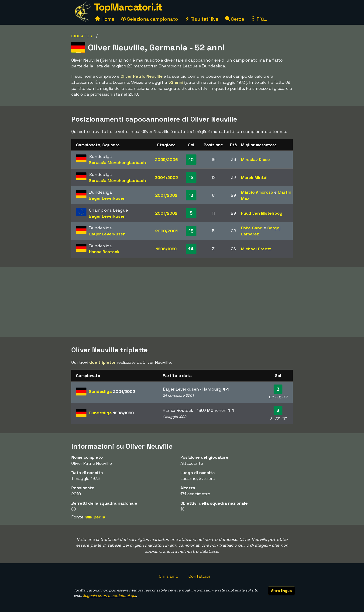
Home (105, 19)
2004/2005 (166, 177)
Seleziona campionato (150, 19)
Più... (259, 19)
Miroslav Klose (256, 159)
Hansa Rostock (104, 252)
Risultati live (202, 19)
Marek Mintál (254, 177)
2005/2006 (166, 159)
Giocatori (82, 36)
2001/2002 (166, 195)
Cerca (235, 19)
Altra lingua (282, 591)
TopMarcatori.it (128, 7)
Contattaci (199, 576)
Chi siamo (169, 576)
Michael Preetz (256, 249)
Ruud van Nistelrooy (262, 213)
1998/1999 (166, 249)
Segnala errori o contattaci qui (109, 596)
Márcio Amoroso (257, 192)
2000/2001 (166, 231)
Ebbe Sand (252, 228)
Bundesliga (112, 391)
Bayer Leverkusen (107, 198)
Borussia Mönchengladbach (117, 163)
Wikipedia (95, 517)
